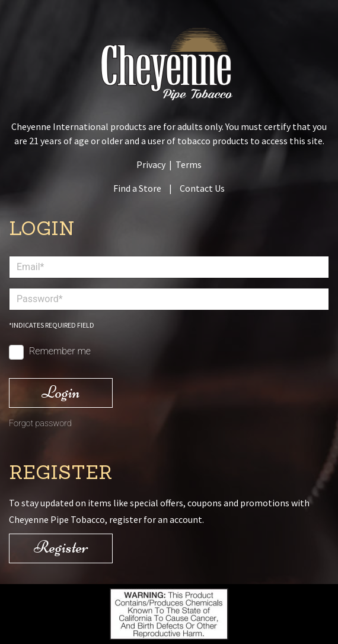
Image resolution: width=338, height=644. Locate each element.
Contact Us (202, 188)
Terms (189, 164)
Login (61, 392)
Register (61, 547)
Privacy (151, 164)
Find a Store (137, 188)
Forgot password (40, 423)
